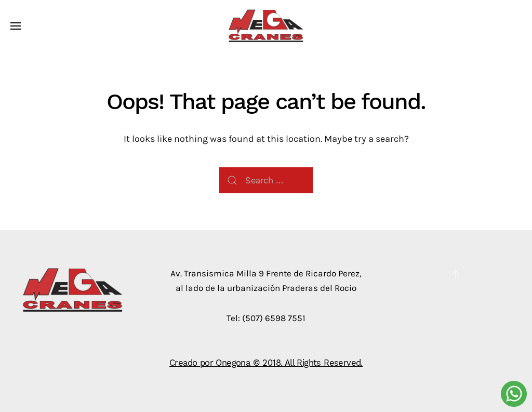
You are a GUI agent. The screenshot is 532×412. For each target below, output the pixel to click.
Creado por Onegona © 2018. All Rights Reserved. (266, 362)
